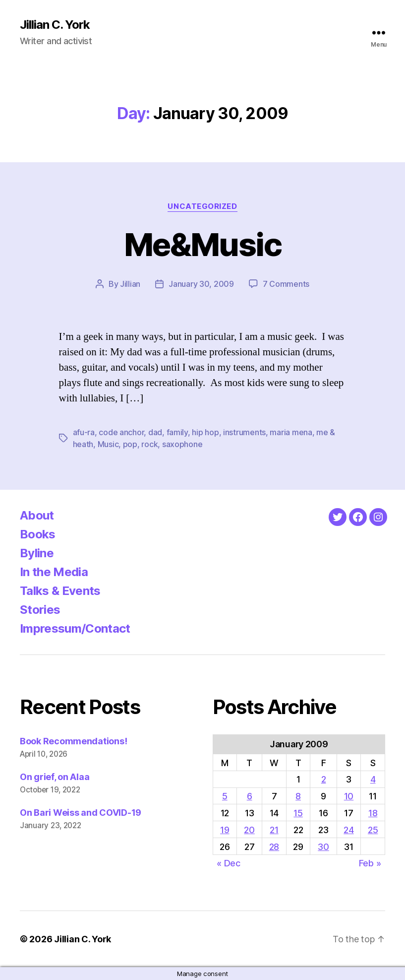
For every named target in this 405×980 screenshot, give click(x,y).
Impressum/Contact (75, 628)
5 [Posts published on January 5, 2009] (225, 796)
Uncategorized (202, 206)
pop (130, 444)
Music (108, 444)
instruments (244, 432)
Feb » (370, 863)
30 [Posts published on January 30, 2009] (323, 847)
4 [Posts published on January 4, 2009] (373, 779)
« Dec (229, 863)
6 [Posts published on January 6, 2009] (250, 796)
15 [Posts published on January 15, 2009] (298, 813)
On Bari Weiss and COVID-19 (81, 813)
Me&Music (202, 244)
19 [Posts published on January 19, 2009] (225, 830)
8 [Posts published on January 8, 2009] (298, 796)
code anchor (121, 432)
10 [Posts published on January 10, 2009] (349, 796)
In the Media (54, 572)
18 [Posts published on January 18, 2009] (373, 813)
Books (38, 534)
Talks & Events (60, 591)
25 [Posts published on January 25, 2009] (373, 830)
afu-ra (84, 432)
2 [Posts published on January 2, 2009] (324, 779)
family (177, 432)
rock (149, 444)
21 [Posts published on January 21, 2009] (274, 830)
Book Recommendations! (73, 741)
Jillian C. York (55, 25)
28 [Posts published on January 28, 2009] (274, 847)
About (37, 515)
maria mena (291, 432)
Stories (40, 610)
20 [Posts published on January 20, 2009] (249, 830)
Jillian (130, 284)
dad (155, 432)
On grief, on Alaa (55, 777)
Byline (37, 553)
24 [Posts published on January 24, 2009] (348, 830)
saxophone (182, 444)
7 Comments (286, 284)
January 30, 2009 (201, 284)
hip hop (205, 432)
